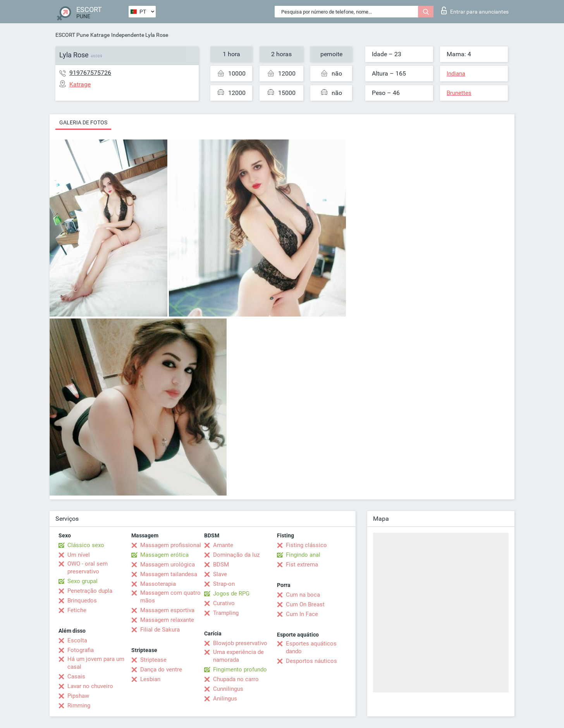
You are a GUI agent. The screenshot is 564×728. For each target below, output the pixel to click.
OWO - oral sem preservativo (88, 568)
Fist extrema (302, 565)
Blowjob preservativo (240, 643)
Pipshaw (78, 696)
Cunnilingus (228, 689)
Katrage (100, 35)
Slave (220, 574)
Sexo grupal (83, 581)
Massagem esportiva (167, 610)
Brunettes (459, 93)
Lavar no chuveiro (90, 686)
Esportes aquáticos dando (311, 647)
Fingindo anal (303, 555)
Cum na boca (303, 595)
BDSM (221, 565)
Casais (76, 676)
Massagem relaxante (167, 620)
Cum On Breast (305, 604)
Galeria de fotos (83, 122)
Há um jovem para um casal (96, 663)
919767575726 (90, 73)
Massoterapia (158, 584)
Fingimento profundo (240, 669)
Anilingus (225, 699)
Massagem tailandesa (169, 574)
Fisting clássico (306, 545)
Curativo (224, 603)
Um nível (79, 555)
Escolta (77, 640)
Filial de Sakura (160, 630)
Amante (223, 545)
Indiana (456, 74)
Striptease (153, 660)
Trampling (226, 613)
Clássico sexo (86, 545)
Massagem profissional (171, 545)
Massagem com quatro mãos (170, 597)
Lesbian (150, 679)
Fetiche (77, 610)
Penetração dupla (90, 591)
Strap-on (224, 584)
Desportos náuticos (311, 661)
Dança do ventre (161, 669)
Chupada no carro (236, 679)
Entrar (475, 10)
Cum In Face (302, 614)
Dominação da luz (236, 555)
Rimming (79, 706)
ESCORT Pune (72, 35)
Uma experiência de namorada (238, 656)
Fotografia (81, 650)
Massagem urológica (168, 565)
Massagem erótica (164, 555)
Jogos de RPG (231, 594)
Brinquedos (82, 601)
